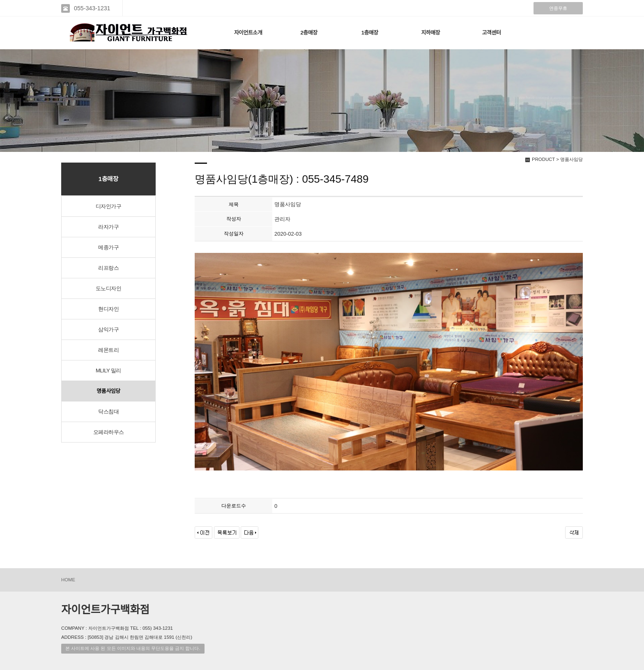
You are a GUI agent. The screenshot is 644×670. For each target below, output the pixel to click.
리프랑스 (108, 268)
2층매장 (309, 33)
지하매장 (430, 33)
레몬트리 (108, 350)
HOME (68, 580)
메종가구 (108, 247)
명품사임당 (108, 391)
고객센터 (492, 33)
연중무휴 (558, 8)
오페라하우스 (109, 432)
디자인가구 (109, 206)
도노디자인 (109, 288)
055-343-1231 (92, 8)
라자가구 (108, 227)
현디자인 (108, 309)
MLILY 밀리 (108, 371)
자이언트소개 (248, 33)
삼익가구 (108, 329)
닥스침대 (108, 412)
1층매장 (370, 33)
